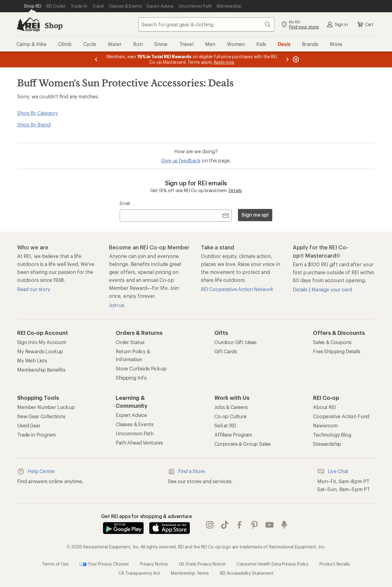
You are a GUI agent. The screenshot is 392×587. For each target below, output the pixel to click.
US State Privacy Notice (202, 564)
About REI (324, 407)
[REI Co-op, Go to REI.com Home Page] (28, 25)
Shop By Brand (34, 125)
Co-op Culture (230, 416)
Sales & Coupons (332, 342)
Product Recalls (335, 564)
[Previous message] (96, 59)
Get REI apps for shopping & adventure (147, 516)
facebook (239, 525)
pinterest (254, 525)
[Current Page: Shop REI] (33, 6)
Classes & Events (135, 424)
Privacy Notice (154, 564)
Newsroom (325, 425)
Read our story (34, 289)
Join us (117, 305)
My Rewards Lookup (40, 351)
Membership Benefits (41, 370)
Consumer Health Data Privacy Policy (272, 564)
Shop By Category (37, 113)
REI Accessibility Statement (247, 573)
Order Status (130, 342)
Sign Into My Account (42, 342)
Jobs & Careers (231, 407)
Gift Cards (226, 351)
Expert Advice (131, 415)
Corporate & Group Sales (243, 444)
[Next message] (287, 59)
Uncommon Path (135, 433)
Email (125, 203)
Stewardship (327, 444)
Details (235, 190)
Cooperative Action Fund (341, 416)
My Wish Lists (32, 360)
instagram (210, 525)
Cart (365, 25)
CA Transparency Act (139, 573)
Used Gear (29, 425)
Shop (54, 25)
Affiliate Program (233, 435)
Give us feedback (181, 160)
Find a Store (186, 471)
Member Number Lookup (46, 407)
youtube (269, 525)
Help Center (36, 471)
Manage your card (332, 289)
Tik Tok (225, 525)
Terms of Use (55, 564)
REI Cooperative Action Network (237, 289)
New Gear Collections (41, 416)
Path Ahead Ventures (139, 443)
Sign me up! (255, 215)
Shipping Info (131, 378)
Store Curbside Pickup (141, 368)
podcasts (284, 525)
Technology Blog (332, 435)
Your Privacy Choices (104, 564)
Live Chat (333, 471)
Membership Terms (190, 573)
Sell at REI (225, 425)
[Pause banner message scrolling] (295, 59)
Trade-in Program (36, 435)
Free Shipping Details (337, 351)
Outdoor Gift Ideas (236, 342)
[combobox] (206, 25)
